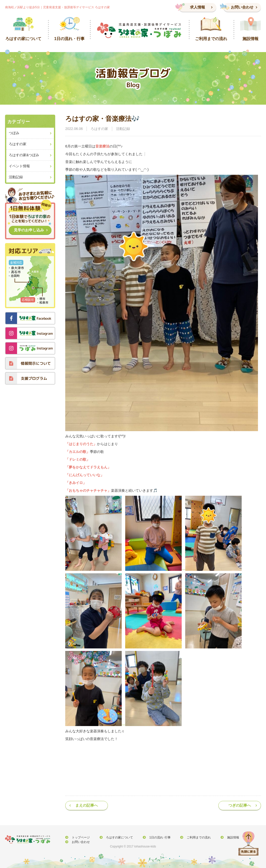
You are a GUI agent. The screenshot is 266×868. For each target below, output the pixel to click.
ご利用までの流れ (190, 837)
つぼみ (14, 133)
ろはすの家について (116, 837)
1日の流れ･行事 (154, 837)
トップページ (79, 837)
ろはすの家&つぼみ (24, 155)
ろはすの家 (99, 129)
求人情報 (197, 7)
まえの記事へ (87, 805)
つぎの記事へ (240, 805)
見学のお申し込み (29, 230)
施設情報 (222, 837)
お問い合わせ (242, 7)
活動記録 (123, 129)
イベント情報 (19, 166)
